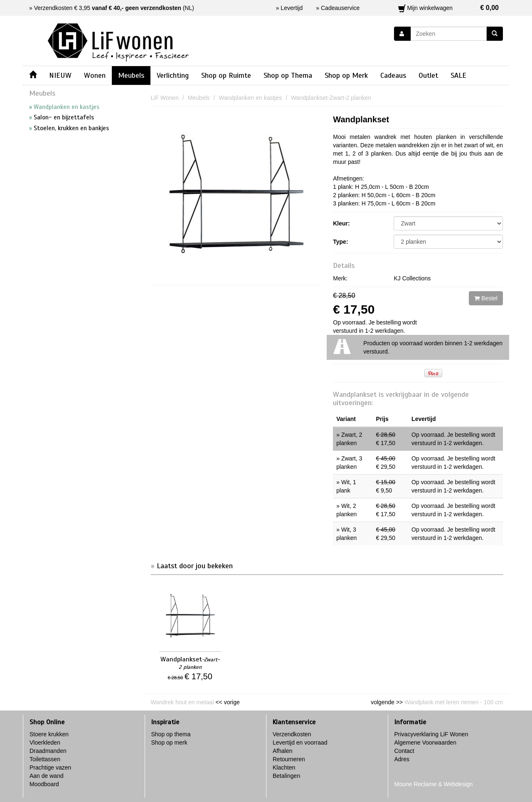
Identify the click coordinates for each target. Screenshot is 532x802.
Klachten (284, 767)
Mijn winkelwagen (449, 8)
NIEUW (60, 75)
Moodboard (44, 784)
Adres (402, 759)
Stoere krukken (49, 734)
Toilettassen (45, 759)
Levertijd (292, 8)
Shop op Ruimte (226, 75)
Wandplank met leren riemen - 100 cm (454, 702)
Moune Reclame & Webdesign (434, 784)
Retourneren (289, 759)
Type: (340, 242)
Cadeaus (393, 75)
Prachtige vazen (50, 767)
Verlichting (173, 75)
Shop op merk (169, 743)
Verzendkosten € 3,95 (108, 8)
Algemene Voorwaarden (425, 743)
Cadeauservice (340, 8)
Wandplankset (361, 119)
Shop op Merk (346, 75)
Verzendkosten (292, 734)
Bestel (486, 298)
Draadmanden (48, 751)
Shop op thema (171, 734)
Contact (404, 751)
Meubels (131, 75)
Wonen (95, 75)
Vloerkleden (45, 743)
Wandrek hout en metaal (182, 702)
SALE (458, 75)
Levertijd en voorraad (300, 743)
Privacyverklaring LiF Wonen (431, 734)
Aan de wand (47, 776)
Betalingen (286, 776)
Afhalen (282, 751)
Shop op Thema (288, 75)
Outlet (428, 75)
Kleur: (341, 223)
